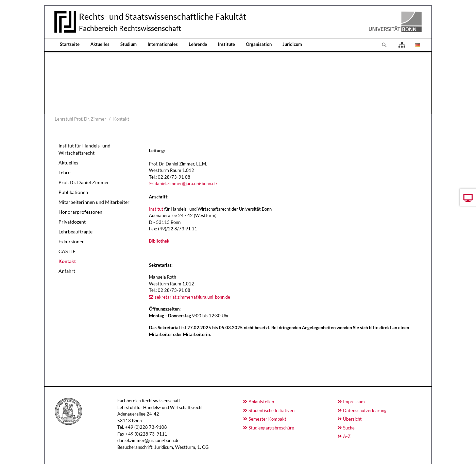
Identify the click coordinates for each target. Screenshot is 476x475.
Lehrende (198, 44)
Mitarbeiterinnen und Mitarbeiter (94, 202)
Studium (129, 44)
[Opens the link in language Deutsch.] (417, 45)
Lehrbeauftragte (75, 232)
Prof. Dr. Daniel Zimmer (84, 182)
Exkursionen (72, 241)
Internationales (163, 44)
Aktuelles (100, 44)
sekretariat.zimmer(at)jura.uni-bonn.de (192, 297)
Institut (156, 209)
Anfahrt (67, 271)
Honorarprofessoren (80, 212)
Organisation (259, 44)
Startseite (70, 44)
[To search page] (385, 45)
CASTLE (67, 251)
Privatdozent (72, 222)
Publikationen (73, 192)
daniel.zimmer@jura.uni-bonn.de (186, 183)
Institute (226, 44)
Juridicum (292, 44)
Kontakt (67, 261)
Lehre (64, 172)
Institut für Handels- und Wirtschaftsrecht (84, 149)
